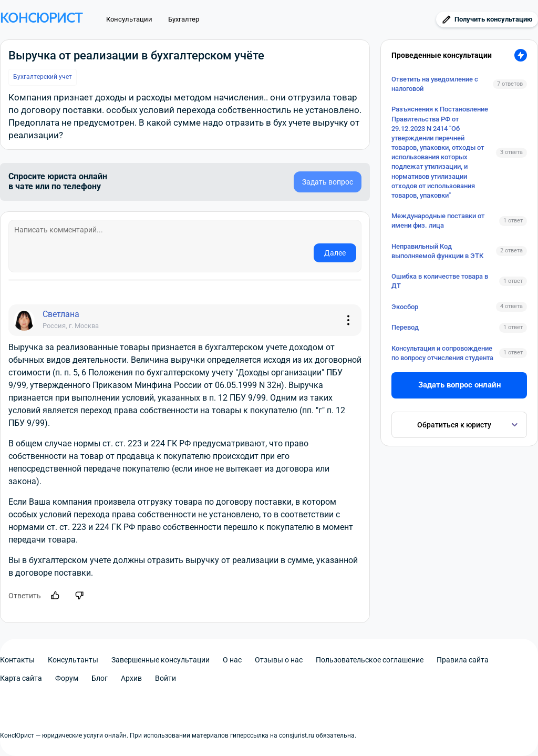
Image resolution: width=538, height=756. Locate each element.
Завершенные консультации (161, 660)
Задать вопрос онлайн (459, 385)
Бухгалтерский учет (43, 77)
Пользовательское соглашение (370, 660)
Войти (165, 678)
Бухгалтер (184, 19)
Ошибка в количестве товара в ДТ (440, 281)
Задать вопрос (328, 182)
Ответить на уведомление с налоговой (435, 84)
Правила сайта (463, 660)
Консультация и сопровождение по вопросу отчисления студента (442, 353)
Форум (67, 678)
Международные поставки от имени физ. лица (438, 221)
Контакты (17, 660)
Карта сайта (21, 678)
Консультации (129, 19)
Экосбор (405, 307)
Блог (100, 678)
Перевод (405, 327)
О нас (232, 660)
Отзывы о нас (279, 660)
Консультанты (73, 660)
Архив (131, 678)
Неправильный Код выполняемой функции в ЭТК (437, 251)
